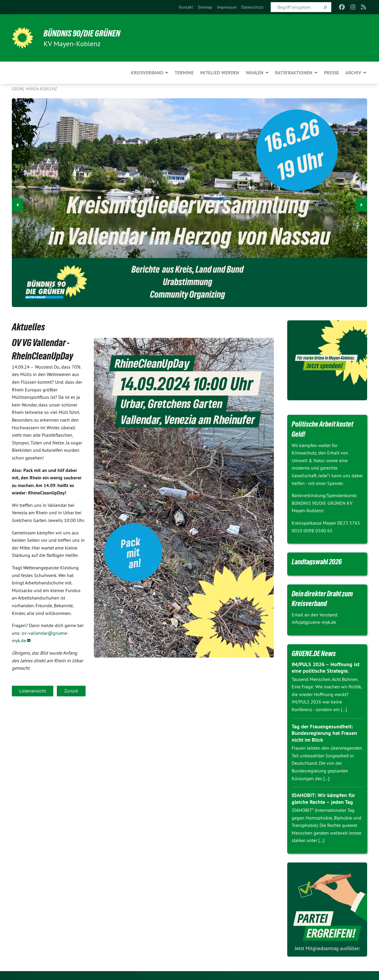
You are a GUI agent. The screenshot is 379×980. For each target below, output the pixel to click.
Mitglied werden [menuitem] (220, 73)
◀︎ (18, 203)
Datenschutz (252, 7)
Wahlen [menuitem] (255, 73)
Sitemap (205, 7)
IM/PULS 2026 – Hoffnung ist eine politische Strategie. (326, 668)
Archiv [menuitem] (353, 73)
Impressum (227, 7)
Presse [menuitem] (331, 73)
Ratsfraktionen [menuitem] (294, 73)
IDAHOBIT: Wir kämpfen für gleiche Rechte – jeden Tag (323, 799)
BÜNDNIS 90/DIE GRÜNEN (85, 33)
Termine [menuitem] (184, 73)
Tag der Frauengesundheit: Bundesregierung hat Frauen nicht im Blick (324, 733)
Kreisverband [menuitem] (147, 73)
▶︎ (362, 203)
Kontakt (186, 7)
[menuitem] (186, 7)
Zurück (71, 691)
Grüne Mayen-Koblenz (34, 89)
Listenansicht (33, 691)
